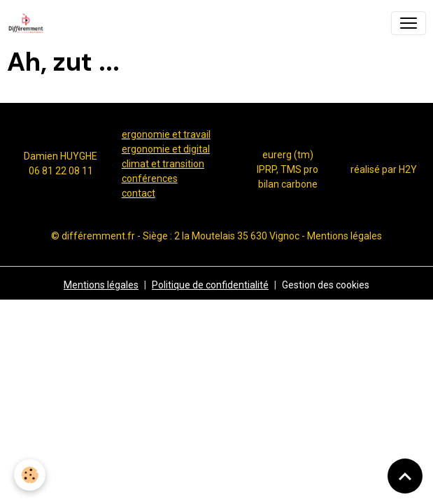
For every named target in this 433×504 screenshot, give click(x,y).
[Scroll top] (405, 476)
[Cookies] (30, 475)
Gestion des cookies (326, 285)
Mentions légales (101, 285)
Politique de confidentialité (210, 285)
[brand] (29, 23)
